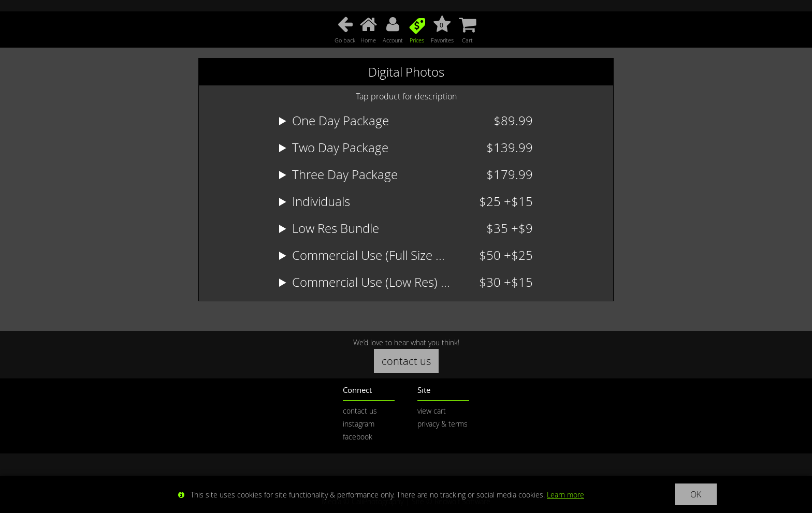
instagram (359, 424)
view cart (432, 411)
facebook (358, 437)
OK (696, 494)
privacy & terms (443, 424)
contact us (406, 361)
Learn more (565, 495)
